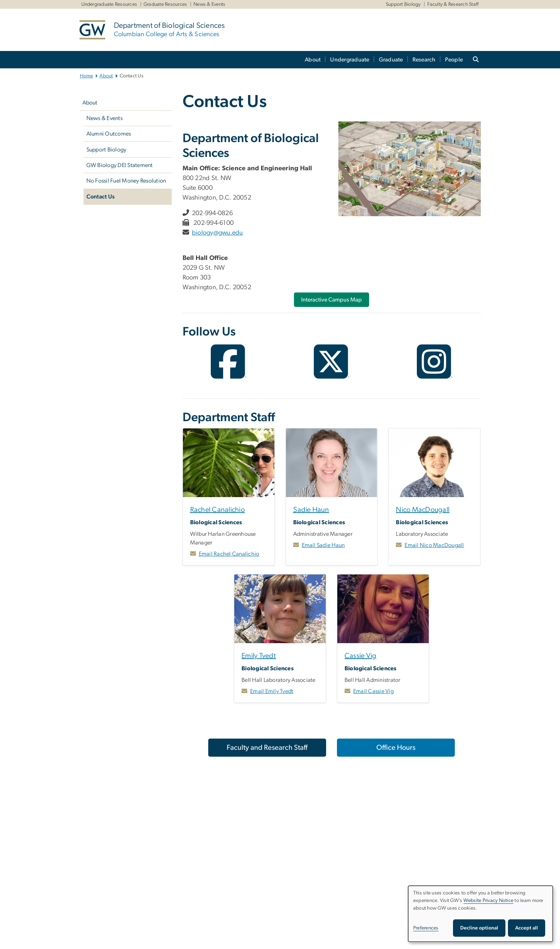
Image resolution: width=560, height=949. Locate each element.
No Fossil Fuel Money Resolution (126, 181)
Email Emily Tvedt (272, 691)
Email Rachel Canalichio (229, 554)
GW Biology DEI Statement (120, 165)
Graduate (391, 60)
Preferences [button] (426, 928)
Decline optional (479, 928)
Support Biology (403, 4)
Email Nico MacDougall (434, 545)
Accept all (527, 928)
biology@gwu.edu (217, 233)
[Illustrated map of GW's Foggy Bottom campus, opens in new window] (409, 169)
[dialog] (480, 914)
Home (87, 76)
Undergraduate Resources (109, 4)
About (313, 60)
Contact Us (101, 197)
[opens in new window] (229, 375)
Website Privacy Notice (489, 901)
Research (424, 60)
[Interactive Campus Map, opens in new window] (332, 300)
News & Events (209, 4)
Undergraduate (350, 60)
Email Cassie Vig (373, 691)
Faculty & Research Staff (453, 4)
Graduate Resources (165, 4)
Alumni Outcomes (109, 134)
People (454, 60)
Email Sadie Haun (323, 545)
